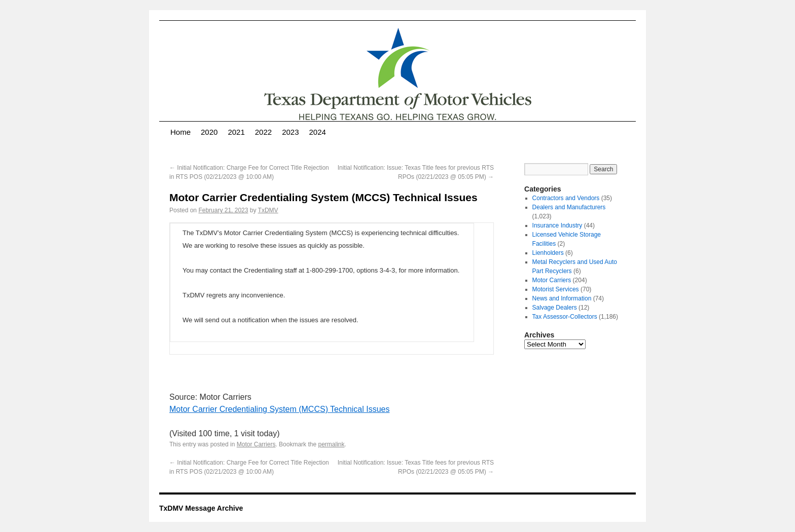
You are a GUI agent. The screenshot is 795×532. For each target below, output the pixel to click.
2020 (209, 132)
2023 (290, 132)
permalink (331, 444)
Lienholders (548, 253)
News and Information (562, 298)
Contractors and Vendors (566, 198)
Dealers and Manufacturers (569, 207)
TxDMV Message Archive (201, 508)
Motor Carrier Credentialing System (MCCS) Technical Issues (280, 409)
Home (180, 132)
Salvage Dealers (555, 308)
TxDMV (268, 210)
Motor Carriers (256, 444)
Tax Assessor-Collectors (565, 317)
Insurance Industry (557, 225)
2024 (318, 132)
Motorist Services (556, 289)
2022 (263, 132)
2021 (236, 132)
